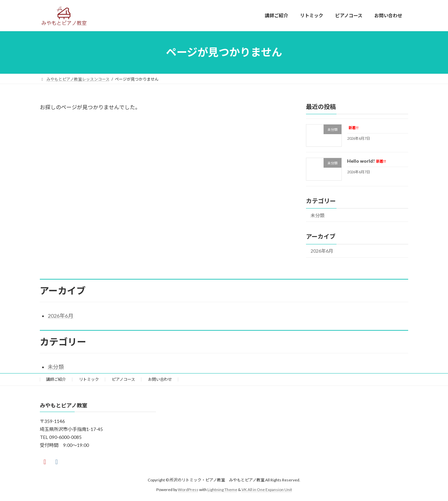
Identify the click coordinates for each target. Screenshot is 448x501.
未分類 (318, 215)
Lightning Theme (222, 490)
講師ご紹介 (56, 379)
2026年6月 (322, 251)
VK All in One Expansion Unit (267, 490)
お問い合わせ (160, 379)
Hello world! (367, 161)
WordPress (188, 490)
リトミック (89, 379)
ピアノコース (123, 379)
